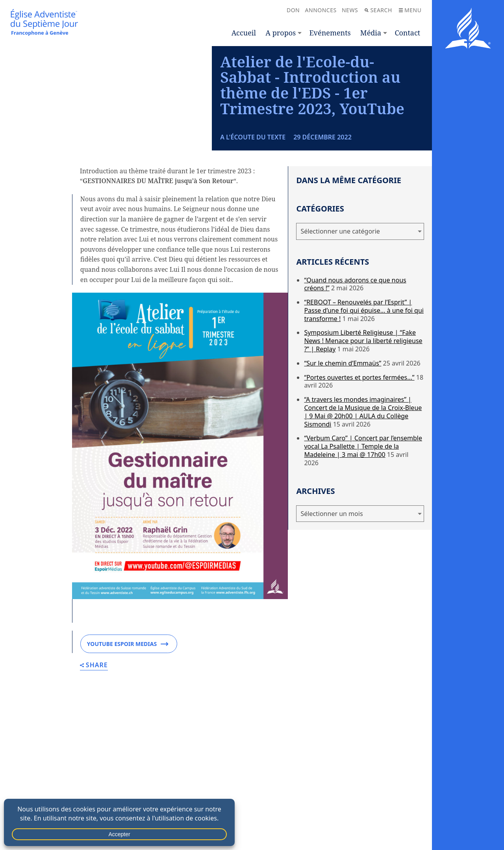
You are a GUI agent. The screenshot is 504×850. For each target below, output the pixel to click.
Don (293, 10)
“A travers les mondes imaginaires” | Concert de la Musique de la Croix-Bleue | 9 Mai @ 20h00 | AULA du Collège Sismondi (363, 489)
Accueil (244, 33)
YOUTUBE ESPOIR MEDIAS (128, 721)
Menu (410, 10)
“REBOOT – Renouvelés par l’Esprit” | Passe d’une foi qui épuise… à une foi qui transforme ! (364, 388)
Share (94, 743)
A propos (281, 33)
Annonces (321, 10)
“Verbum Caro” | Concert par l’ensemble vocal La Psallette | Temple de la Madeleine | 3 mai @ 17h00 (363, 524)
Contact (407, 33)
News (350, 10)
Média (371, 33)
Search (378, 10)
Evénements (330, 33)
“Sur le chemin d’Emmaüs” (343, 440)
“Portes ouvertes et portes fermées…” (359, 455)
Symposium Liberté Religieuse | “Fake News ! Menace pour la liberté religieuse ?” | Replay (363, 418)
